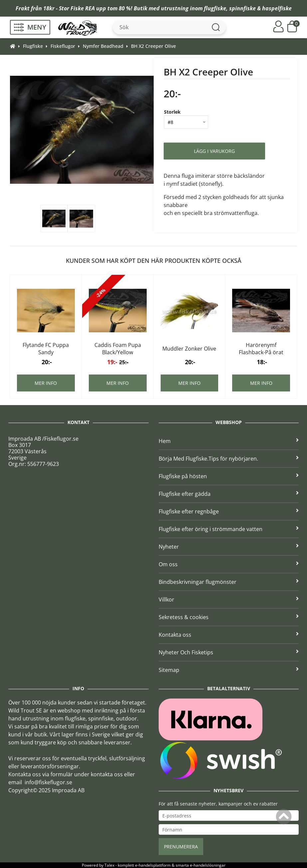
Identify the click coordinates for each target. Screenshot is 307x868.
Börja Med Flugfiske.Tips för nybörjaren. (229, 459)
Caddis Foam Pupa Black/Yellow (118, 349)
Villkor (229, 599)
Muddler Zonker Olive (189, 349)
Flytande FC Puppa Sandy (46, 349)
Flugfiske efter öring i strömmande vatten (229, 529)
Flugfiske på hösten (229, 476)
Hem (229, 441)
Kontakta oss (229, 635)
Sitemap (229, 670)
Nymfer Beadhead (103, 46)
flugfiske (215, 8)
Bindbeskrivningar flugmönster (229, 582)
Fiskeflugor (63, 46)
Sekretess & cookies (229, 617)
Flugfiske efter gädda (229, 494)
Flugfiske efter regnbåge (229, 511)
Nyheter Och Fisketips (229, 652)
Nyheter (229, 547)
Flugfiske (33, 46)
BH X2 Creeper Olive (153, 46)
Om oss (229, 564)
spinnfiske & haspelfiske (260, 8)
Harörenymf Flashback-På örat (261, 349)
